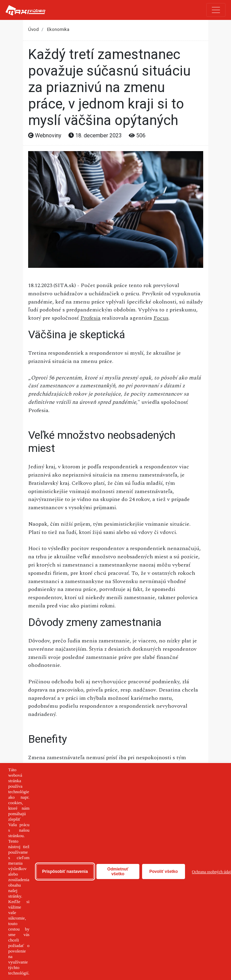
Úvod (33, 29)
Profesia (90, 318)
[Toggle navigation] (216, 10)
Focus (161, 318)
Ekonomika (58, 29)
